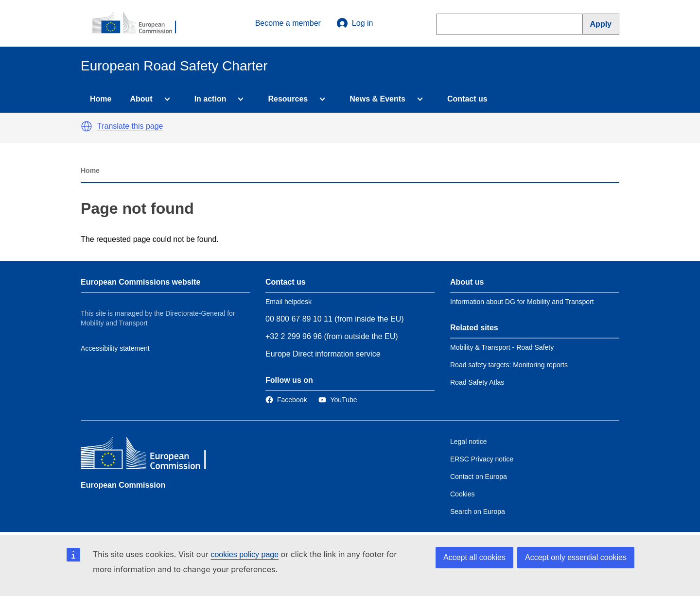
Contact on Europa (479, 477)
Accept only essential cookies (576, 557)
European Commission (123, 485)
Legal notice (469, 442)
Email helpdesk (289, 302)
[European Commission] (140, 23)
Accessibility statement (115, 348)
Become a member (288, 23)
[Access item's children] (165, 99)
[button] (87, 126)
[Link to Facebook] (286, 400)
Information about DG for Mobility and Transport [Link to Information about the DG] (522, 302)
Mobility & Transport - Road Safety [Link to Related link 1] (502, 347)
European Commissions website (140, 282)
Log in (355, 23)
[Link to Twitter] (338, 400)
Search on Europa (478, 511)
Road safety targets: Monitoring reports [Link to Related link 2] (509, 365)
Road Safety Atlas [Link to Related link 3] (477, 382)
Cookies (463, 494)
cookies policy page (245, 554)
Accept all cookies (474, 557)
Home (101, 99)
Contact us (467, 99)
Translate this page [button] (130, 126)
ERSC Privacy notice (482, 459)
